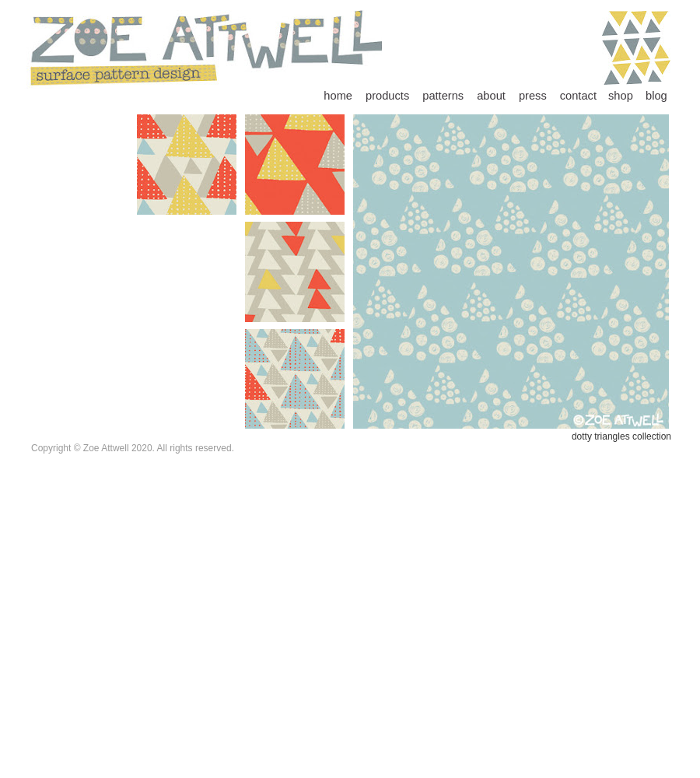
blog (656, 96)
